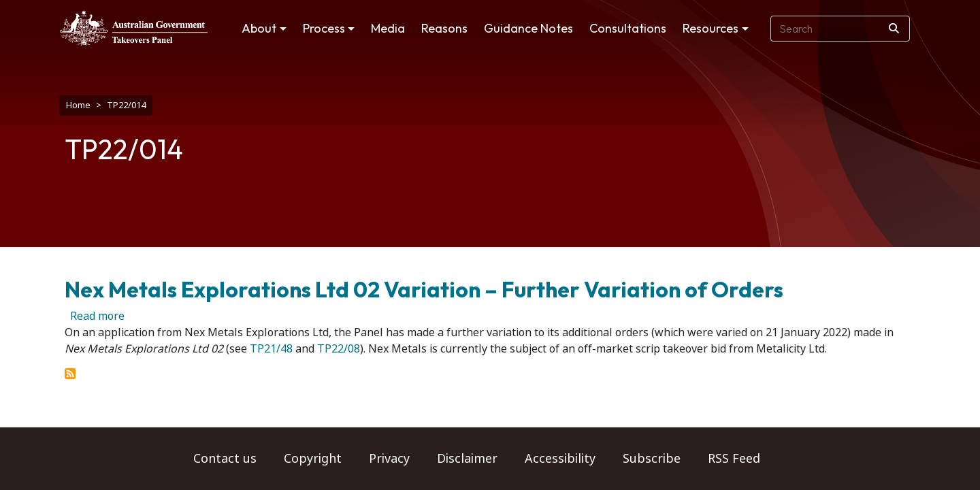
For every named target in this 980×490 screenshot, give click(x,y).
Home (78, 105)
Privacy (389, 459)
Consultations (628, 28)
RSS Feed (734, 459)
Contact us (225, 459)
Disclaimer (467, 459)
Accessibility (560, 459)
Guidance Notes (528, 28)
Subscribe (652, 459)
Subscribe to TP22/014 (70, 367)
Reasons (444, 28)
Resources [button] (710, 28)
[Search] (894, 29)
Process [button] (324, 28)
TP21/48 (271, 342)
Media (388, 28)
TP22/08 (339, 342)
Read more (97, 309)
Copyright (313, 459)
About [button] (259, 28)
